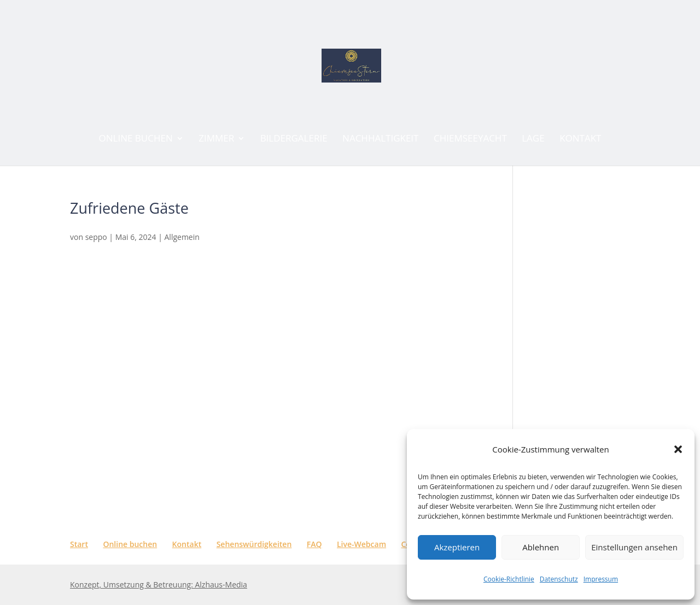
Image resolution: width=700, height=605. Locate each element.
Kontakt (580, 139)
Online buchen (130, 544)
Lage (533, 139)
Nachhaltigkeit (380, 139)
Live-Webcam (361, 544)
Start (79, 544)
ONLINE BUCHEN (136, 139)
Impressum (601, 579)
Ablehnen (541, 547)
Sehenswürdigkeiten (254, 544)
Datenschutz (559, 579)
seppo (96, 237)
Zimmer (216, 139)
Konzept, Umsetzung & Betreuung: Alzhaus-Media (159, 585)
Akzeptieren (457, 547)
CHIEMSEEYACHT (470, 139)
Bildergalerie (294, 139)
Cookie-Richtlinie (509, 579)
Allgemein (182, 237)
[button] (678, 449)
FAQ (314, 544)
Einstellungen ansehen (634, 547)
